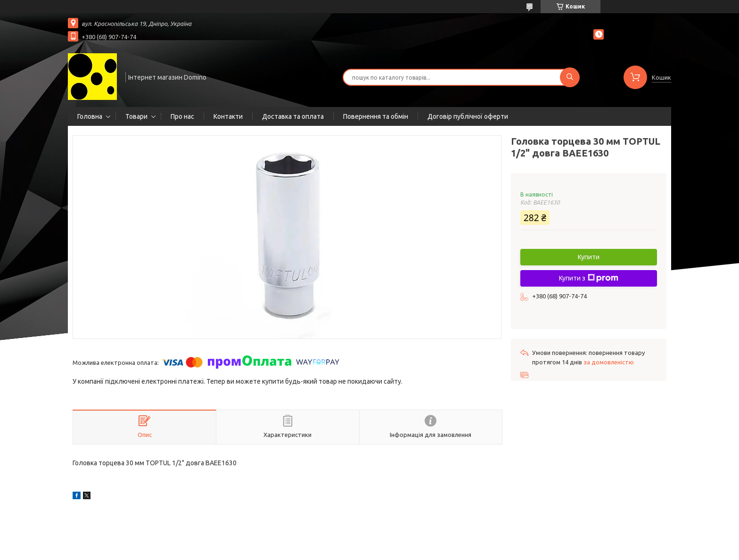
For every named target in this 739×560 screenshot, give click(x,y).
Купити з (589, 278)
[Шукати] (570, 77)
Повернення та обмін (376, 116)
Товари (136, 116)
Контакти (228, 116)
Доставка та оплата (293, 116)
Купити (589, 257)
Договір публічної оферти (468, 116)
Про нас (182, 116)
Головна (90, 116)
